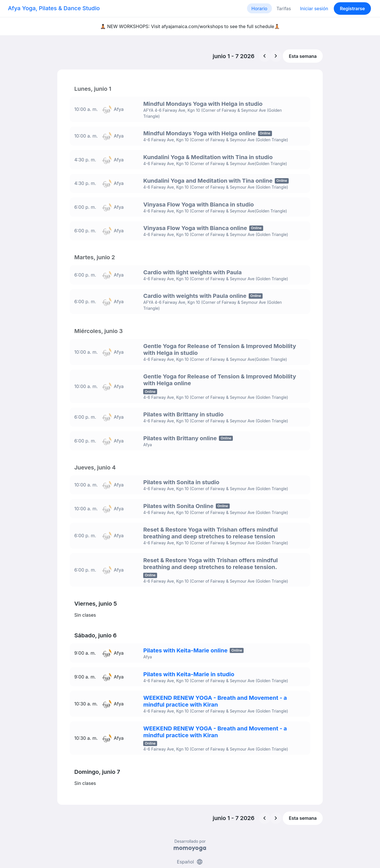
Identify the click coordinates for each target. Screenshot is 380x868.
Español (190, 842)
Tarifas (284, 9)
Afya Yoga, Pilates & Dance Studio (54, 8)
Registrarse (352, 9)
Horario (259, 9)
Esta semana (303, 56)
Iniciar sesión (314, 9)
